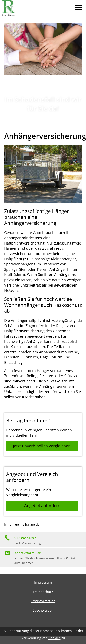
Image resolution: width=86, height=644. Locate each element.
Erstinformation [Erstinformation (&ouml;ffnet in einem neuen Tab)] (43, 601)
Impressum (43, 582)
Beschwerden (43, 610)
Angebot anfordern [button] (42, 506)
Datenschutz (43, 592)
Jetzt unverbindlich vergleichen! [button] (42, 446)
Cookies (54, 638)
